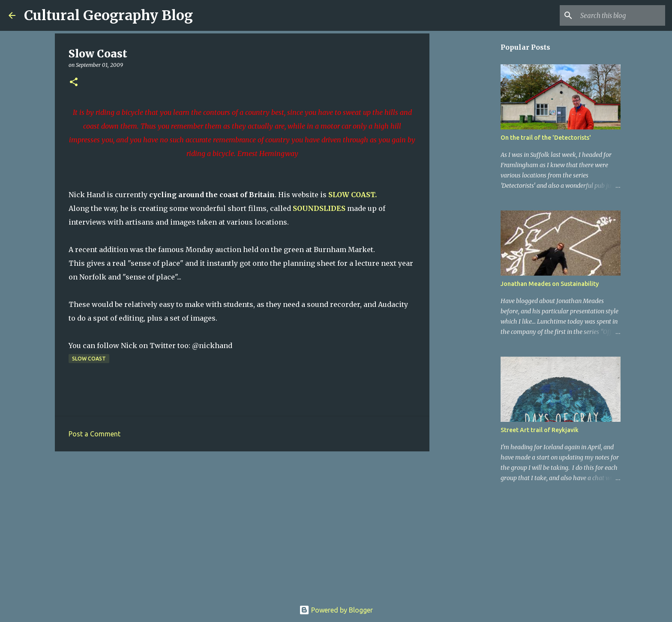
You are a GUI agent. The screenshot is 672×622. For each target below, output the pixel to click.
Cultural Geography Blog (108, 15)
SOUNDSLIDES (319, 208)
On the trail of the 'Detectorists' (546, 138)
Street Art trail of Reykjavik (540, 430)
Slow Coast (89, 359)
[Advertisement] (242, 524)
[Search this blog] (620, 15)
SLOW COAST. (352, 195)
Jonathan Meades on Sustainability (550, 284)
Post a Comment (94, 434)
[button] (74, 83)
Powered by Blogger (336, 610)
